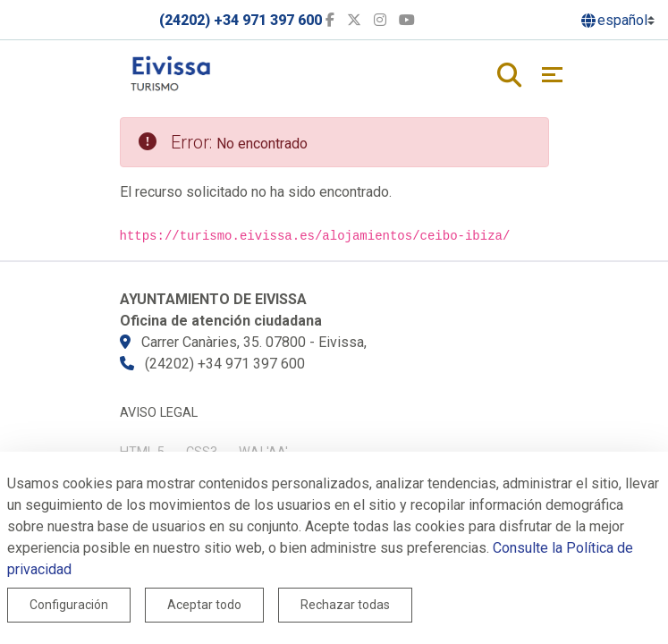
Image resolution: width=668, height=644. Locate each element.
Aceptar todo (204, 605)
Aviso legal (159, 413)
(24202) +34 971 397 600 (241, 20)
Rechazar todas (345, 605)
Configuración (69, 605)
